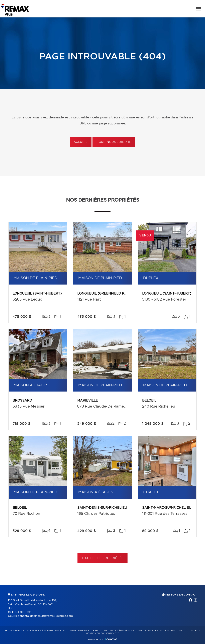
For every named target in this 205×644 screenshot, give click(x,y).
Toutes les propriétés (103, 558)
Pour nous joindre (114, 142)
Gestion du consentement (102, 633)
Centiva (111, 639)
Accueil (81, 142)
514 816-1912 (23, 612)
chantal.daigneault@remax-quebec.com (46, 616)
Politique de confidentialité (149, 631)
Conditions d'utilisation (183, 631)
